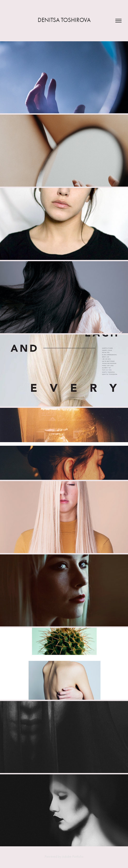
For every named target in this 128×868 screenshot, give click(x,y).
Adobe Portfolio (73, 857)
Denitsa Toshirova (64, 20)
